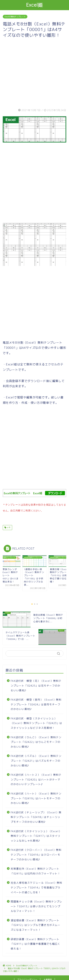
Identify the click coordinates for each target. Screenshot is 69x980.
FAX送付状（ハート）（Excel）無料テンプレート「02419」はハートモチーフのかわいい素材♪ (36, 797)
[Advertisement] (34, 72)
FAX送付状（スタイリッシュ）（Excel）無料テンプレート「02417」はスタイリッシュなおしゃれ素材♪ (36, 835)
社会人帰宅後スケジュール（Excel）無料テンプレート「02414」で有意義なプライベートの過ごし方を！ (36, 887)
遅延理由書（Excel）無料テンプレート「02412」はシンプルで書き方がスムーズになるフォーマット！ (36, 924)
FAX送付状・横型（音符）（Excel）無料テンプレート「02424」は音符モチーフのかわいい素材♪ (36, 704)
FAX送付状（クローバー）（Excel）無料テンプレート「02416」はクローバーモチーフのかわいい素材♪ (36, 854)
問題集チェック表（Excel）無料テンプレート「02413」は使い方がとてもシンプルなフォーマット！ (36, 905)
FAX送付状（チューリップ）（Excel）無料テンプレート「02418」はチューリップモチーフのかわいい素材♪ (36, 816)
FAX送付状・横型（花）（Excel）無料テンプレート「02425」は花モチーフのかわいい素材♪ (36, 685)
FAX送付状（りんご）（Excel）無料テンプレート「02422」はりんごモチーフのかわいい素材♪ (36, 741)
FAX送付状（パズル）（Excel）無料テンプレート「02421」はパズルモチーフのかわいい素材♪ (36, 760)
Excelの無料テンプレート (15, 17)
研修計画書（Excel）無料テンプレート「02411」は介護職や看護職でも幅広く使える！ (36, 943)
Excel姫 (34, 5)
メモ (8, 527)
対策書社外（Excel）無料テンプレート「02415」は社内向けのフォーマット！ (36, 870)
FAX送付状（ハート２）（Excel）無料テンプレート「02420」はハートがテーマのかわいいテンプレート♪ (36, 779)
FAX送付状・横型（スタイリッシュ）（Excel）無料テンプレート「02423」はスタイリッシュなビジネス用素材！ (36, 722)
